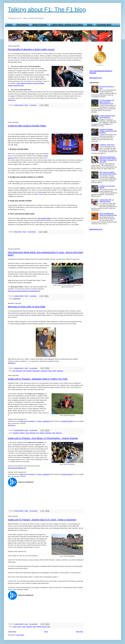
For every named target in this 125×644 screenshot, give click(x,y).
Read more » (12, 100)
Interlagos (29, 371)
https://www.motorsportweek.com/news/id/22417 (24, 291)
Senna (50, 371)
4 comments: (33, 105)
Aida (14, 371)
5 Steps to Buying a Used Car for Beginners (107, 116)
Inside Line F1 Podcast (27, 421)
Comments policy (104, 24)
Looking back (17, 299)
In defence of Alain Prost (107, 145)
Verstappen (48, 433)
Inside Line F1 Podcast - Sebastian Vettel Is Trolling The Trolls (38, 379)
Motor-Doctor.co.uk (96, 229)
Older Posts (80, 632)
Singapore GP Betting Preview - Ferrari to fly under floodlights (108, 131)
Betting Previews (40, 24)
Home (9, 24)
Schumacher (44, 371)
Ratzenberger (36, 371)
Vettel (54, 433)
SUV (40, 192)
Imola (24, 371)
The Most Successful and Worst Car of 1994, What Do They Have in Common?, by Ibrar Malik (108, 159)
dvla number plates (44, 218)
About (90, 24)
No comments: (32, 232)
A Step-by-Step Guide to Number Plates (27, 126)
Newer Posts (12, 632)
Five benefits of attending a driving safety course (31, 49)
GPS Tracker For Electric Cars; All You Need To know (108, 173)
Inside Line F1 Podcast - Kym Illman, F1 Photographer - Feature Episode (43, 438)
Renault (44, 627)
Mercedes (33, 433)
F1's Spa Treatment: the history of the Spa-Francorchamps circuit (107, 102)
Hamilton (22, 433)
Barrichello (19, 371)
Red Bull (39, 627)
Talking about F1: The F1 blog (47, 9)
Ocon (38, 433)
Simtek (54, 371)
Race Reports (22, 24)
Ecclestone (16, 433)
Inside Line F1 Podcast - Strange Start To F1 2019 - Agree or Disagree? (42, 520)
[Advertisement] (46, 115)
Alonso (15, 627)
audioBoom (46, 421)
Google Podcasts (67, 421)
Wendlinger (60, 371)
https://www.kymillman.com (17, 468)
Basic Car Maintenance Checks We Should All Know (108, 214)
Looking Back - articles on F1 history (67, 24)
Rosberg (42, 433)
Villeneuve (59, 433)
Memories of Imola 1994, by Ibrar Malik (27, 307)
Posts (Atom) (20, 635)
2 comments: (33, 296)
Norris (34, 627)
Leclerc (27, 433)
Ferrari (19, 627)
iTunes (39, 421)
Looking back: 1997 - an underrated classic (107, 201)
